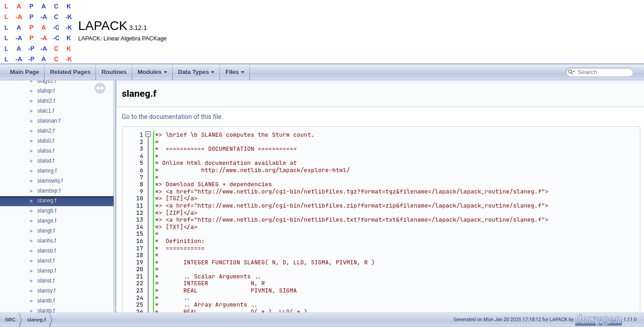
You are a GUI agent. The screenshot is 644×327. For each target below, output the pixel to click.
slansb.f (47, 251)
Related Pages (70, 72)
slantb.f (46, 301)
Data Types (196, 72)
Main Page (25, 72)
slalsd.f (46, 161)
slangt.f (46, 231)
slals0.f (46, 141)
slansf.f (46, 261)
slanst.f (46, 281)
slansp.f (47, 271)
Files (235, 72)
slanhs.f (47, 241)
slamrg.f (47, 171)
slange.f (47, 221)
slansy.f (46, 291)
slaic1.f (46, 111)
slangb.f (47, 211)
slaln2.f (46, 131)
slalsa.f (46, 151)
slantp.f (46, 311)
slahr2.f (46, 101)
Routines (114, 72)
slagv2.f (47, 81)
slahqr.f (46, 91)
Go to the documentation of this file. (172, 117)
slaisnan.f (49, 121)
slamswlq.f (50, 181)
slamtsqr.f (49, 191)
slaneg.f (47, 201)
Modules (152, 72)
